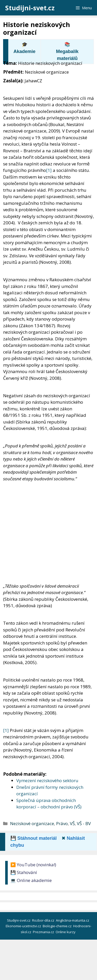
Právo (62, 823)
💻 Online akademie (31, 880)
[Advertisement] (48, 532)
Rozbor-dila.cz (44, 920)
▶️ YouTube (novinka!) (33, 865)
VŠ (72, 823)
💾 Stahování (24, 872)
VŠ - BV (84, 823)
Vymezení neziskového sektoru (47, 780)
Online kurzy (66, 932)
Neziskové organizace (32, 823)
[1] (49, 170)
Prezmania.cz (44, 932)
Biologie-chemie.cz (58, 926)
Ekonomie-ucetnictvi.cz (24, 926)
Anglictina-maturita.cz (73, 920)
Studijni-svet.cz (30, 8)
